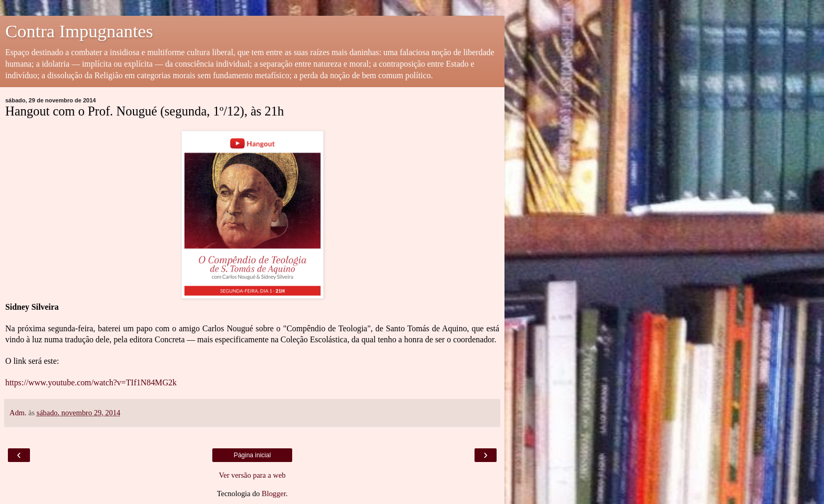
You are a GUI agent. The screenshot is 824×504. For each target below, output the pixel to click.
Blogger (274, 493)
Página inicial (253, 455)
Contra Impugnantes (79, 31)
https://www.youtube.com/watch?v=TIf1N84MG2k (91, 382)
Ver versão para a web (252, 475)
